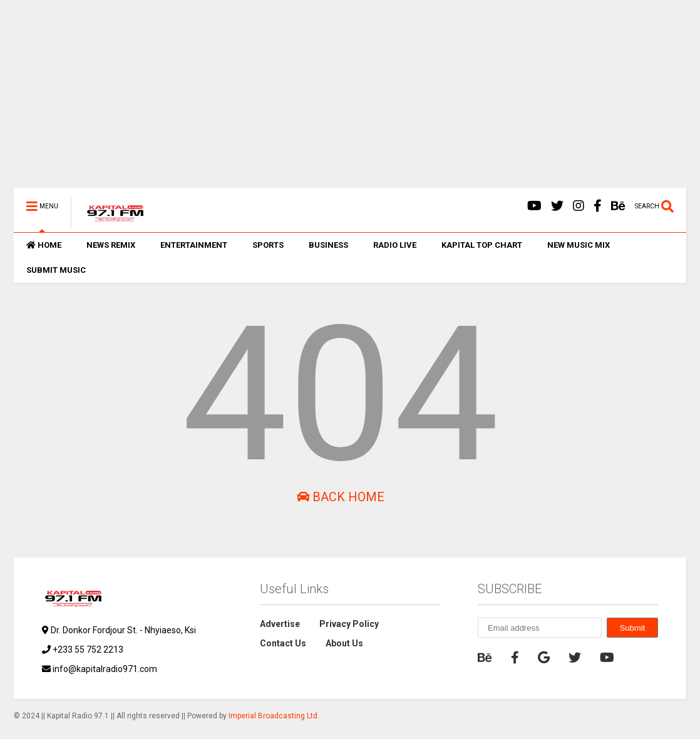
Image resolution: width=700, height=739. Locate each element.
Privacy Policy (349, 624)
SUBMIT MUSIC (56, 270)
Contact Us (283, 643)
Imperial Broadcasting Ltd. (274, 716)
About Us (344, 643)
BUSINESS (328, 245)
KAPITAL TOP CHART (482, 245)
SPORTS (268, 245)
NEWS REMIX (111, 245)
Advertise (280, 624)
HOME (44, 245)
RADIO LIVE (395, 245)
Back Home (341, 497)
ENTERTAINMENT (194, 245)
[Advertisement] (350, 100)
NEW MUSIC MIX (579, 245)
